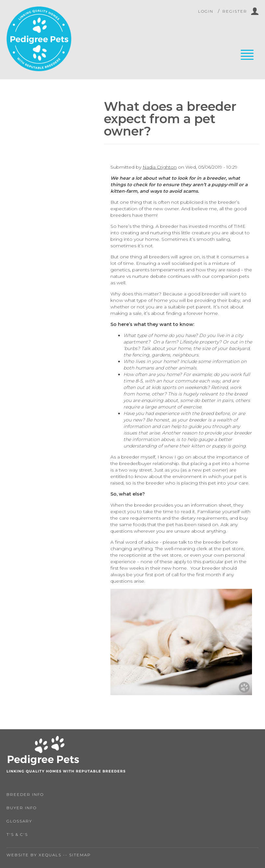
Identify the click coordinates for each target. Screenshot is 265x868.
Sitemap (80, 855)
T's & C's (17, 834)
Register (235, 11)
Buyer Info (22, 808)
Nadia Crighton (160, 167)
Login (206, 11)
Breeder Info (25, 794)
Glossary (19, 821)
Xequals (50, 855)
